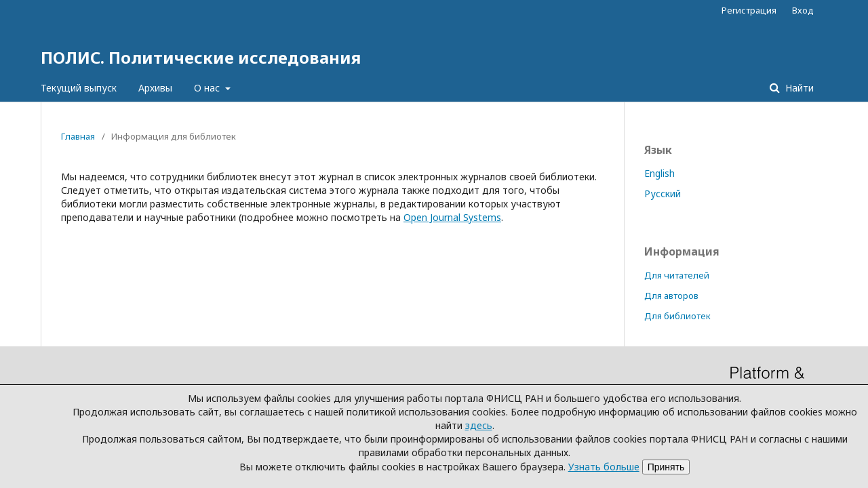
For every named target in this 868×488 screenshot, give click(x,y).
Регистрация (749, 10)
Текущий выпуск (79, 88)
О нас (208, 88)
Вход (803, 10)
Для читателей (677, 275)
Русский (663, 194)
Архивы (155, 88)
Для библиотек (677, 316)
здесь (479, 425)
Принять (666, 467)
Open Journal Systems (452, 217)
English (659, 173)
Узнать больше (604, 467)
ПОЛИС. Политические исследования (201, 57)
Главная (78, 136)
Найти (798, 88)
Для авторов (671, 296)
